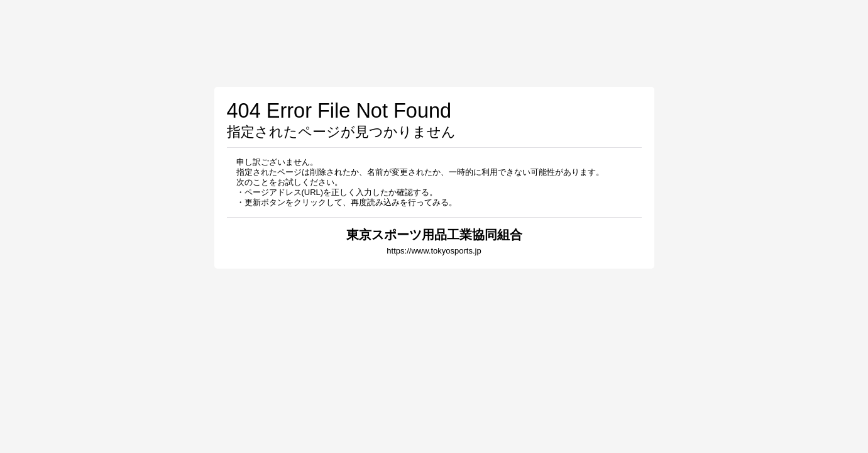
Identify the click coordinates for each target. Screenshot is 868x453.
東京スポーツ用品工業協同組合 (434, 235)
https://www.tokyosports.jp (434, 251)
